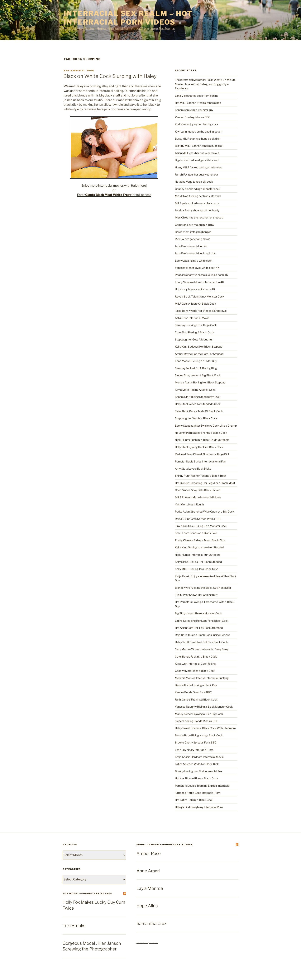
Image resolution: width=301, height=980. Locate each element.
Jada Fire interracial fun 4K (191, 246)
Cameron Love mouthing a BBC (194, 225)
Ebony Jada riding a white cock (194, 261)
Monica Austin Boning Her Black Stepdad (200, 382)
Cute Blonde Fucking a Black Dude (196, 656)
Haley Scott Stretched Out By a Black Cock (201, 642)
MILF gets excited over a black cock (197, 203)
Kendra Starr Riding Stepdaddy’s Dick (198, 397)
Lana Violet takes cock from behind (197, 96)
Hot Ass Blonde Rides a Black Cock (196, 778)
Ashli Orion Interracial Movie (192, 318)
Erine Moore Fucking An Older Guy (196, 361)
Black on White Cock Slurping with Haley (110, 76)
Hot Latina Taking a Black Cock (194, 800)
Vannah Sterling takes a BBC (193, 117)
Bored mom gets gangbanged (193, 232)
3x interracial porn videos (142, 943)
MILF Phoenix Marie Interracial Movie (198, 497)
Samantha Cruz (151, 923)
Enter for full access (114, 195)
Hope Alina (147, 906)
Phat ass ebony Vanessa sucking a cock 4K (201, 275)
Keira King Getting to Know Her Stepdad (199, 547)
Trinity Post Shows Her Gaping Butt (196, 595)
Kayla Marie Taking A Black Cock (195, 390)
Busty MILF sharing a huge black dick (198, 139)
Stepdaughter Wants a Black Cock (196, 418)
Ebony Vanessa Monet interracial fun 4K (199, 282)
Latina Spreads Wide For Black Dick (197, 764)
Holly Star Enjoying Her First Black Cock (199, 447)
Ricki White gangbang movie (193, 239)
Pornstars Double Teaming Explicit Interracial (202, 786)
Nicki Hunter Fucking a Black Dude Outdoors (202, 440)
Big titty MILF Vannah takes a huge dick (199, 146)
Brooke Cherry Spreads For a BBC (196, 742)
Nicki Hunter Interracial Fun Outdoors (198, 555)
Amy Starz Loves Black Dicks (193, 469)
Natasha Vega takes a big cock (194, 182)
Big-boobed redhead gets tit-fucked (197, 160)
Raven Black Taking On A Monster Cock (200, 296)
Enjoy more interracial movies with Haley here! (114, 186)
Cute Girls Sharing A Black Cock (194, 332)
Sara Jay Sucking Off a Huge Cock (196, 325)
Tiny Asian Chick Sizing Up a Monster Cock (201, 526)
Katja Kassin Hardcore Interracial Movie (199, 757)
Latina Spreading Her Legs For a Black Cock (202, 621)
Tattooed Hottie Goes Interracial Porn (198, 793)
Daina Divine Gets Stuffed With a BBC (198, 519)
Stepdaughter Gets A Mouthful (194, 339)
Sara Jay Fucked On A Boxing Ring (196, 368)
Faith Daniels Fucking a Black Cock (196, 699)
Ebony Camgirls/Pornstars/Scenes (165, 845)
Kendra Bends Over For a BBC (193, 692)
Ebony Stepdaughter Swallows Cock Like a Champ (206, 426)
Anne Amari (148, 871)
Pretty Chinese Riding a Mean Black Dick (200, 540)
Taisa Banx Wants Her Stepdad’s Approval (201, 311)
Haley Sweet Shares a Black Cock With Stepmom (205, 728)
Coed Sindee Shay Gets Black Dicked (198, 490)
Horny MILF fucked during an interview (198, 167)
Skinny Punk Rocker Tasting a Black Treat (201, 476)
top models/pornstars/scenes (87, 893)
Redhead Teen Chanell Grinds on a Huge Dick (202, 454)
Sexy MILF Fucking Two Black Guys (197, 569)
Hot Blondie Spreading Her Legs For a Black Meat (205, 483)
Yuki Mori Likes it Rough (189, 504)
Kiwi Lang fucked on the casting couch (198, 131)
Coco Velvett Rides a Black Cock (195, 671)
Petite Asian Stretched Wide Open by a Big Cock (205, 511)
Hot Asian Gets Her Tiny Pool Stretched (199, 628)
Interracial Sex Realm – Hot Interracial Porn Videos (128, 18)
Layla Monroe (150, 888)
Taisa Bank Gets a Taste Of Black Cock (199, 411)
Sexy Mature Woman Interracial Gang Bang (202, 649)
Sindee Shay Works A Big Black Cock (198, 375)
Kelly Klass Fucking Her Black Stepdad (198, 562)
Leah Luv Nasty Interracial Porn (194, 750)
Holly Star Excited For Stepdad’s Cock (198, 404)
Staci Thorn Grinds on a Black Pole (196, 533)
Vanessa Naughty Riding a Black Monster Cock (204, 707)
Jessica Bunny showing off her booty (197, 210)
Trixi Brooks (74, 926)
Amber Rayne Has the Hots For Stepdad (199, 354)
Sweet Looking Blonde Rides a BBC (197, 721)
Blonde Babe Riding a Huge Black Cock (199, 735)
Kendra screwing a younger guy (194, 110)
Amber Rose (149, 853)
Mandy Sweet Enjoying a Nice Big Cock (199, 714)
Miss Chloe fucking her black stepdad (198, 196)
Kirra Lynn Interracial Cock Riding (195, 664)
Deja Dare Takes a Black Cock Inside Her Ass (202, 635)
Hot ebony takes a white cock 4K (195, 289)
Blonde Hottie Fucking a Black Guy (196, 685)
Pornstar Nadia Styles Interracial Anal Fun (200, 461)
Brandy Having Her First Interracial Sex (199, 771)
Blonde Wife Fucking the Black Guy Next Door (203, 588)
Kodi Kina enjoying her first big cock (197, 124)
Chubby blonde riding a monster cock (198, 189)
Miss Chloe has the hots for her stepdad (199, 217)
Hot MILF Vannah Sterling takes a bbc (198, 103)
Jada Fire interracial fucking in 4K (195, 253)
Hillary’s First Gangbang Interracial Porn (199, 807)
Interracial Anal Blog (154, 943)
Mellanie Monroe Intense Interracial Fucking (202, 678)
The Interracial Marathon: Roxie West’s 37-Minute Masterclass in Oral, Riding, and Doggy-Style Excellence (205, 84)
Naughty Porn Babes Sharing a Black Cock (201, 433)
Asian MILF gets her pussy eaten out (197, 153)
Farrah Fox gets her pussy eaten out (196, 174)
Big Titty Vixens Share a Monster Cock (198, 613)
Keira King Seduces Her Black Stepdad (199, 347)
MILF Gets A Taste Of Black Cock (195, 304)
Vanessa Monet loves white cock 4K (197, 268)
